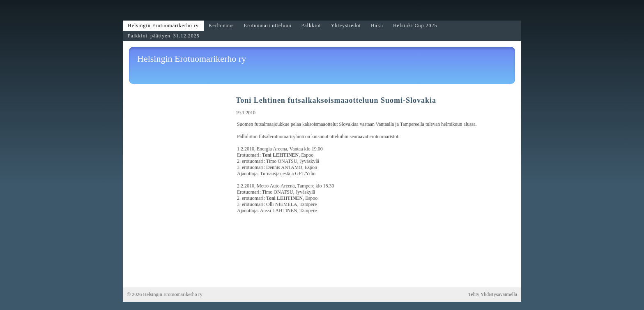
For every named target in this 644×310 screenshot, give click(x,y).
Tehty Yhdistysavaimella (493, 294)
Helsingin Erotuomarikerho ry (192, 59)
